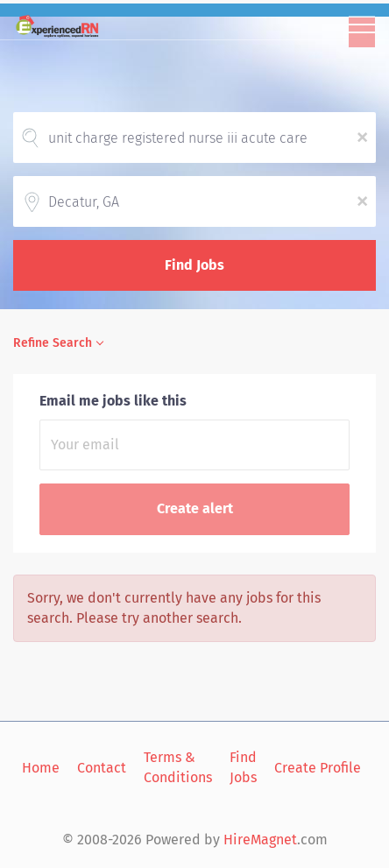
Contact (102, 768)
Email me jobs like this (113, 401)
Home (41, 768)
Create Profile (318, 768)
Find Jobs (194, 265)
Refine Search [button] (53, 343)
